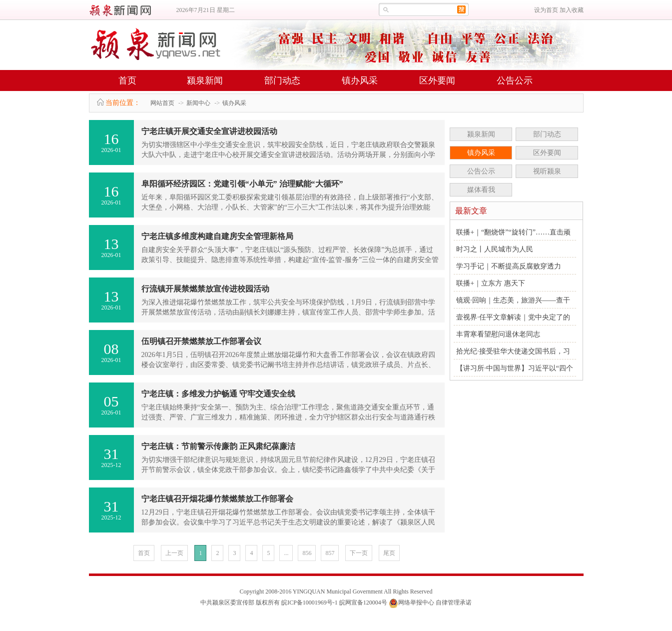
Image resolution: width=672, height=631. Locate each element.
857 (330, 553)
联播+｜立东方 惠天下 (490, 283)
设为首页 (546, 10)
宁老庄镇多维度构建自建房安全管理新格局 (217, 236)
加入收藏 (572, 10)
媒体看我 (481, 190)
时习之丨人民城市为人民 (495, 249)
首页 (127, 80)
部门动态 (282, 80)
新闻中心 (198, 103)
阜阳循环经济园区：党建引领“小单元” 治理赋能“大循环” (242, 184)
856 (307, 553)
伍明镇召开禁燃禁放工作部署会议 (201, 341)
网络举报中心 (416, 602)
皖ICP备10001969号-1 (310, 602)
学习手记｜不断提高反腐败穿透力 (509, 266)
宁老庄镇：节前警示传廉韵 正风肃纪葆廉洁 (218, 446)
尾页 (389, 553)
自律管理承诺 (454, 602)
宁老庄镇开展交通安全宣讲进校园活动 (209, 131)
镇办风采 (360, 80)
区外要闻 (437, 80)
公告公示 (515, 80)
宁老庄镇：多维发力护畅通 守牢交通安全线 (218, 394)
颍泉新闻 (205, 80)
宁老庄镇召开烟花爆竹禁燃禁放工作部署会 (217, 499)
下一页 (359, 553)
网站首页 (162, 103)
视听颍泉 (547, 171)
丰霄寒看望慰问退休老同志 (498, 334)
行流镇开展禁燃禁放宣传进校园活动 (205, 289)
